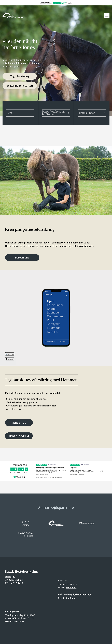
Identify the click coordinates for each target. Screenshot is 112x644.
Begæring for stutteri (20, 86)
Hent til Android (19, 436)
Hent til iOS (19, 423)
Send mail (71, 587)
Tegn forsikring (20, 76)
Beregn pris (22, 258)
